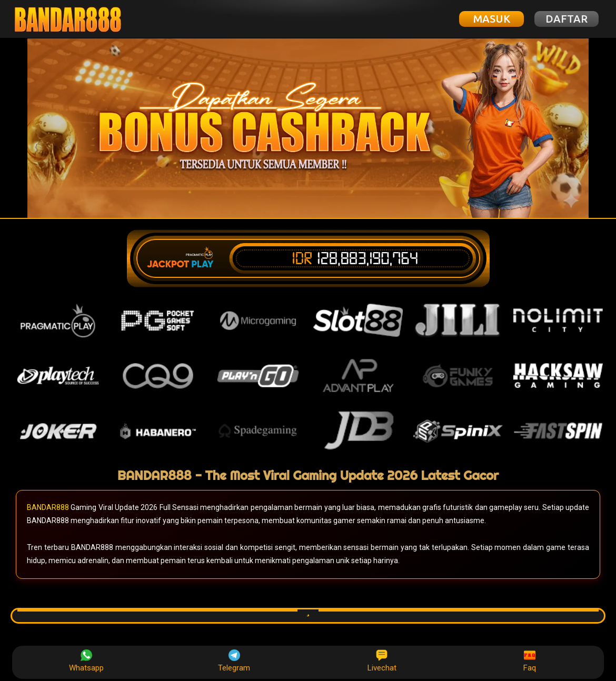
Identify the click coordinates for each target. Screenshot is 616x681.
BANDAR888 (48, 507)
